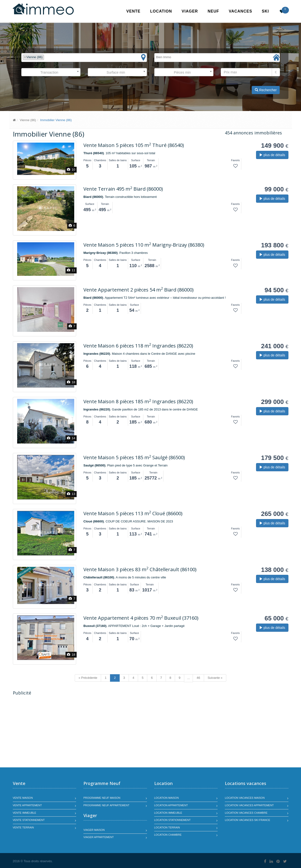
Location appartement (171, 805)
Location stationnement (173, 820)
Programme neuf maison (102, 798)
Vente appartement (27, 805)
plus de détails (272, 155)
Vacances (240, 11)
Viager (190, 11)
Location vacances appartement (249, 805)
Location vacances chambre (246, 813)
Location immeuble (168, 813)
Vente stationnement (29, 820)
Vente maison (23, 798)
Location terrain (167, 827)
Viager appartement (99, 837)
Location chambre (168, 835)
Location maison (167, 798)
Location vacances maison (245, 798)
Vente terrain (23, 827)
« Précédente (88, 678)
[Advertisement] (53, 732)
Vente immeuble (25, 813)
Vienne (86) (28, 120)
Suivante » (215, 678)
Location (161, 11)
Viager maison (94, 830)
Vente (133, 11)
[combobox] (84, 58)
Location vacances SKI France (247, 820)
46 (198, 678)
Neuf (213, 11)
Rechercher (266, 90)
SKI (265, 11)
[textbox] (46, 57)
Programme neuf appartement (106, 805)
